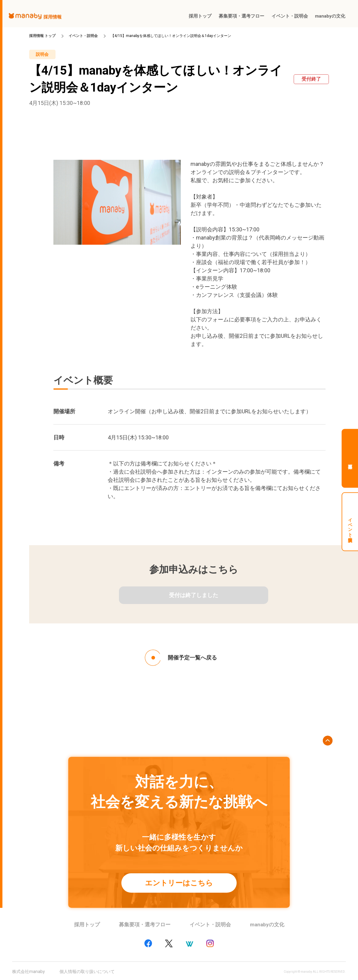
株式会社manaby (29, 972)
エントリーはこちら (179, 883)
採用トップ (87, 925)
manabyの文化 (267, 925)
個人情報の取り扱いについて (87, 972)
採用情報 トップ (42, 36)
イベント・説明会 (83, 36)
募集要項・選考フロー (145, 925)
